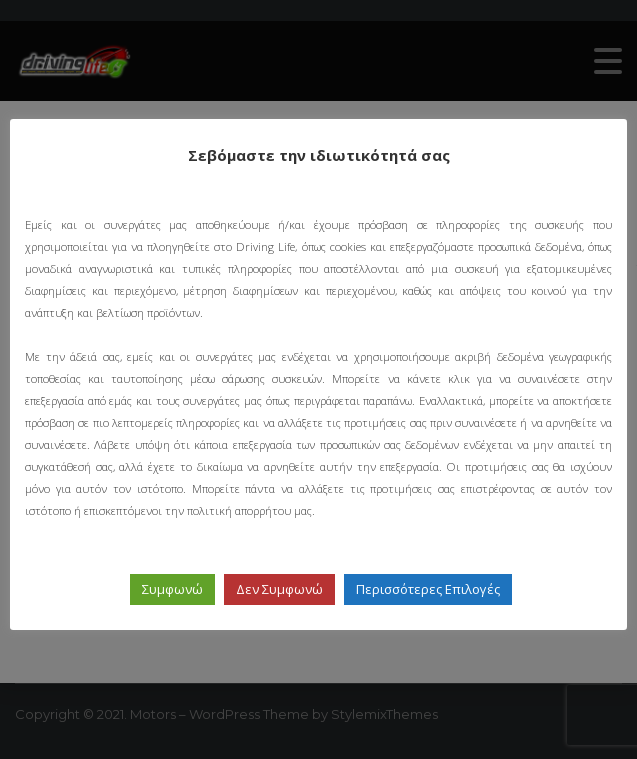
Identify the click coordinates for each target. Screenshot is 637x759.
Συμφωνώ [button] (172, 589)
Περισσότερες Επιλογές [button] (428, 589)
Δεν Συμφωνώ (279, 589)
